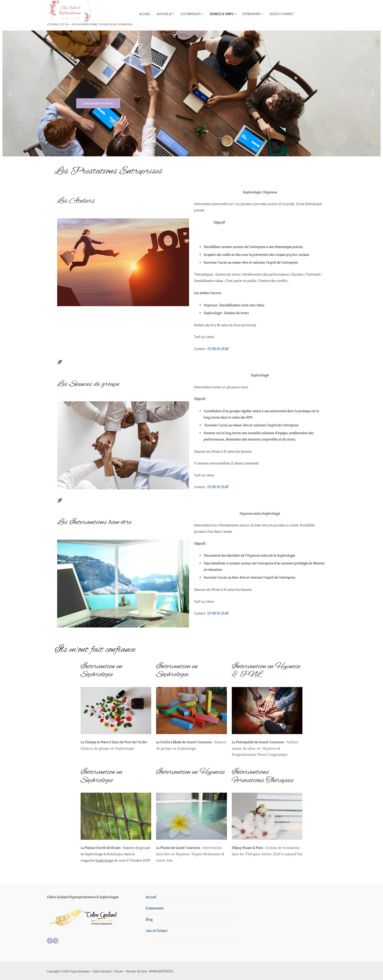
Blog (149, 919)
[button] (10, 93)
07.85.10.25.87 (218, 349)
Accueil (151, 897)
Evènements (155, 908)
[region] (191, 93)
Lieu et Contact (157, 931)
